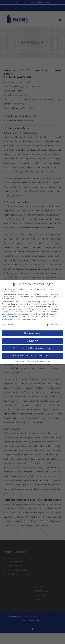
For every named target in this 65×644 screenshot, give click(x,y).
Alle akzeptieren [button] (32, 332)
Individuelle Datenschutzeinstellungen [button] (33, 355)
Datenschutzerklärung (11, 316)
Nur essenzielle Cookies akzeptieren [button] (32, 347)
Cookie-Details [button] (20, 360)
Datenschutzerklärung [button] (34, 360)
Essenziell (8, 324)
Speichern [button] (32, 340)
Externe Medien (53, 324)
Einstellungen (8, 318)
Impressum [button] (46, 360)
